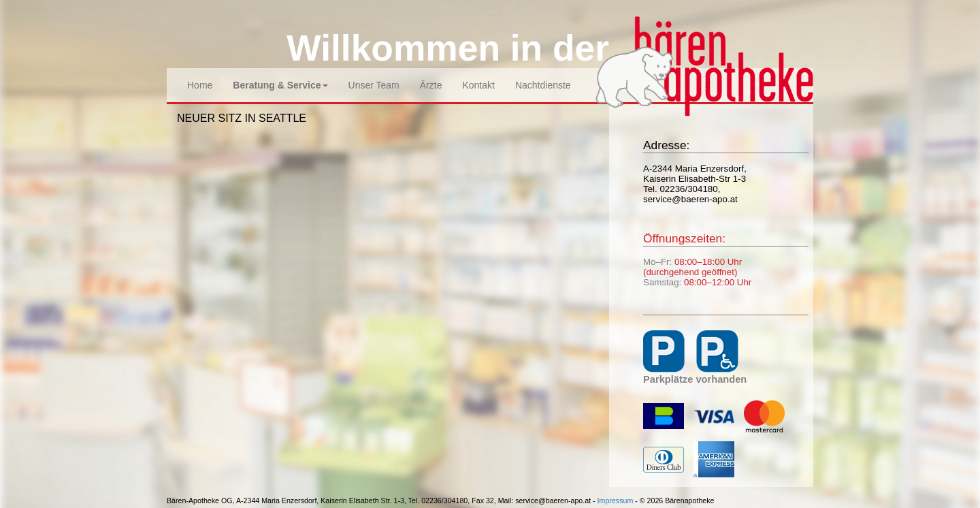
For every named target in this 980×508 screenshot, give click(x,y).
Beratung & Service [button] (280, 85)
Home (200, 85)
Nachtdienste (543, 85)
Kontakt (478, 85)
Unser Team (374, 85)
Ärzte (431, 85)
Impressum (616, 501)
